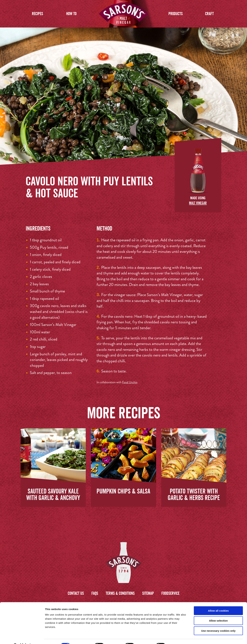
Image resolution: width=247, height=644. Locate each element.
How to (71, 14)
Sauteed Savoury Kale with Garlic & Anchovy (53, 494)
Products (176, 14)
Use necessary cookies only (218, 622)
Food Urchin (130, 382)
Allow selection (218, 612)
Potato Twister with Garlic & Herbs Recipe (194, 494)
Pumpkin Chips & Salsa (123, 491)
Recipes (37, 14)
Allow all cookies (218, 602)
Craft (209, 14)
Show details (180, 637)
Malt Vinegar (198, 203)
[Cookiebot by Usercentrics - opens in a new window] (22, 637)
